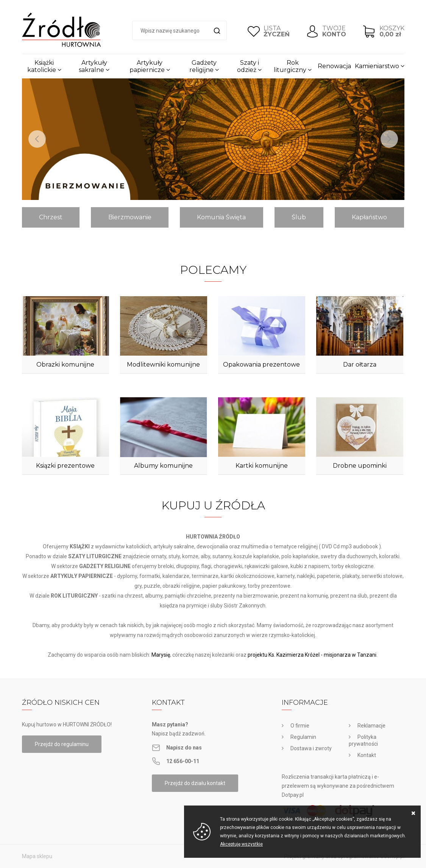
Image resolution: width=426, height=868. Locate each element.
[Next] (389, 139)
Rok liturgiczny (290, 66)
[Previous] (37, 139)
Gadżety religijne (203, 66)
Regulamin (303, 737)
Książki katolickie (42, 66)
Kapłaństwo (369, 217)
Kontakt (367, 755)
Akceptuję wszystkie (241, 844)
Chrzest (51, 217)
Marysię (161, 655)
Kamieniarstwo (377, 66)
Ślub (299, 217)
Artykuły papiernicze (147, 66)
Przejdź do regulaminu (62, 744)
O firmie (300, 726)
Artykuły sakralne (93, 66)
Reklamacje (371, 726)
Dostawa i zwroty (311, 748)
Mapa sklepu (37, 856)
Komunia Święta (221, 217)
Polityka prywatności (363, 740)
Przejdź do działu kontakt (195, 783)
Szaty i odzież (248, 66)
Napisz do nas (184, 748)
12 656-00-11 (183, 761)
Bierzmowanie (130, 217)
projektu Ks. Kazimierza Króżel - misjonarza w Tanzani (312, 655)
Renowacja (334, 66)
